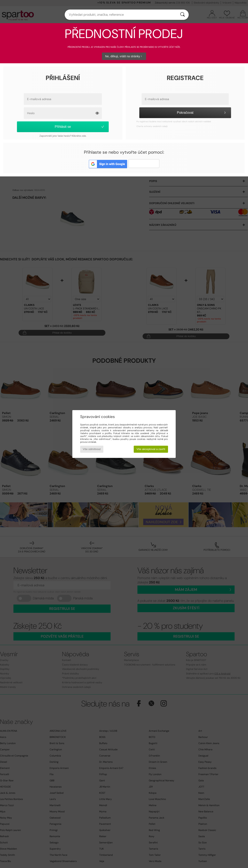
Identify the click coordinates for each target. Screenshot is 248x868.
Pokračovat (202, 113)
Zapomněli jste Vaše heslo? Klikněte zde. (63, 136)
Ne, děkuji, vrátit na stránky (124, 56)
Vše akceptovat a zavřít (151, 449)
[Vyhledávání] (182, 15)
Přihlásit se (80, 127)
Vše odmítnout (92, 449)
